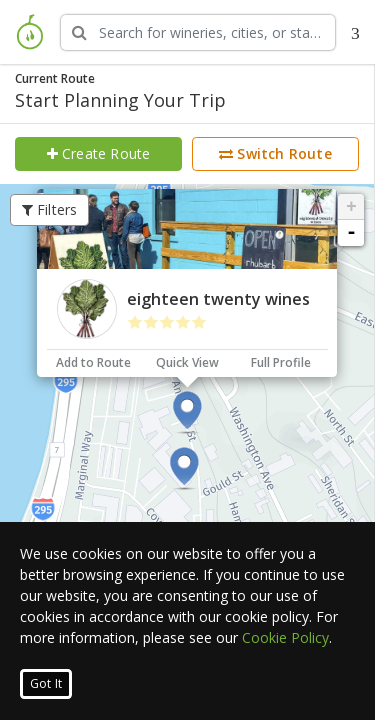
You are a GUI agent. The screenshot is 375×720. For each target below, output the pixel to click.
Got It (46, 683)
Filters (50, 209)
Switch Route (275, 153)
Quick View (187, 362)
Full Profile (281, 362)
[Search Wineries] (198, 32)
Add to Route (93, 362)
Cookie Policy (285, 637)
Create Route (99, 153)
